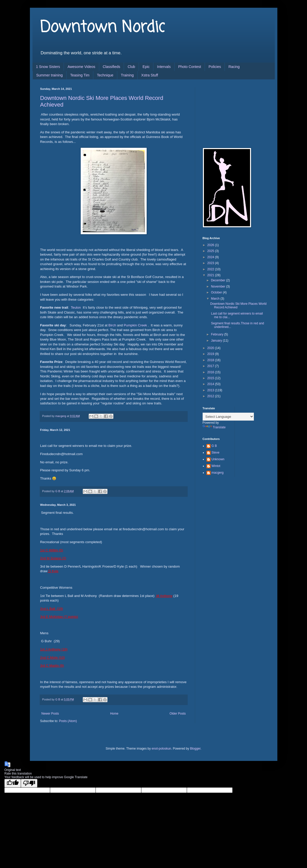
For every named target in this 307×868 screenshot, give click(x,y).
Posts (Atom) (68, 721)
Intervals (164, 67)
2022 (211, 269)
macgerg (218, 473)
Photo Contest (190, 67)
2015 (211, 378)
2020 (211, 348)
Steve (216, 453)
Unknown (218, 459)
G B (214, 446)
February (217, 334)
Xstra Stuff (150, 75)
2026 (211, 245)
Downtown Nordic (102, 28)
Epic (146, 67)
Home (114, 714)
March (216, 299)
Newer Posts (50, 714)
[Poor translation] (29, 783)
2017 (211, 366)
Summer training (50, 75)
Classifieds (112, 67)
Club (131, 67)
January (217, 341)
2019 (211, 354)
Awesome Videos (81, 67)
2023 (211, 263)
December (218, 280)
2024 (211, 257)
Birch (112, 325)
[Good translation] (13, 783)
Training (127, 75)
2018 (211, 360)
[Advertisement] (228, 113)
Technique (105, 75)
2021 (211, 275)
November (218, 287)
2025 (211, 251)
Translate (214, 427)
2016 (211, 372)
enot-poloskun (161, 749)
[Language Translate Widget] (228, 417)
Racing (234, 67)
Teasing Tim (80, 75)
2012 (211, 396)
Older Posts (178, 714)
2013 (211, 390)
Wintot (216, 466)
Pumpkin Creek (135, 325)
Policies (215, 67)
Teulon (76, 307)
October (217, 292)
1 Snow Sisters (48, 67)
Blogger (195, 749)
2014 (211, 384)
